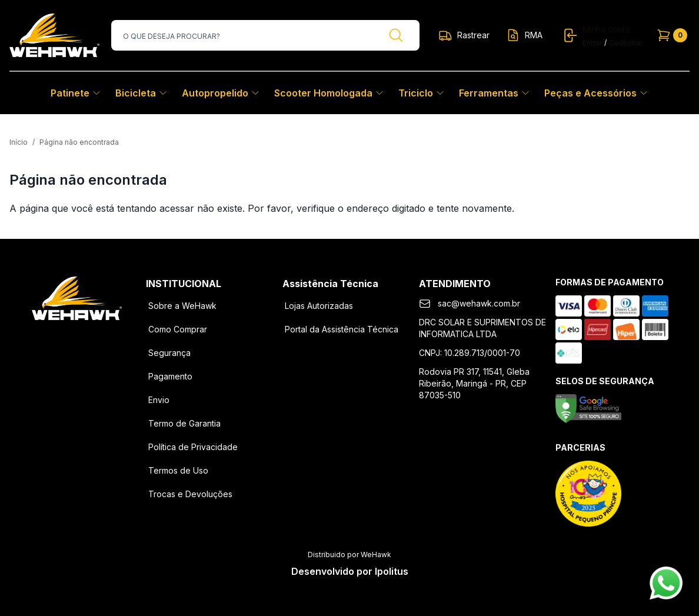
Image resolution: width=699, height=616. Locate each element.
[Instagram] (76, 339)
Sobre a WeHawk (182, 306)
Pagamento (170, 376)
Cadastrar (626, 43)
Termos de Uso (178, 470)
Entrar (592, 43)
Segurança (169, 353)
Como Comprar (178, 329)
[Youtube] (107, 339)
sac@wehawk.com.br (479, 303)
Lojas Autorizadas (319, 306)
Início (19, 142)
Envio (159, 400)
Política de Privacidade (193, 447)
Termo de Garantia (184, 423)
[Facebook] (46, 339)
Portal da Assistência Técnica (342, 329)
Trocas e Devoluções (190, 494)
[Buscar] (396, 35)
